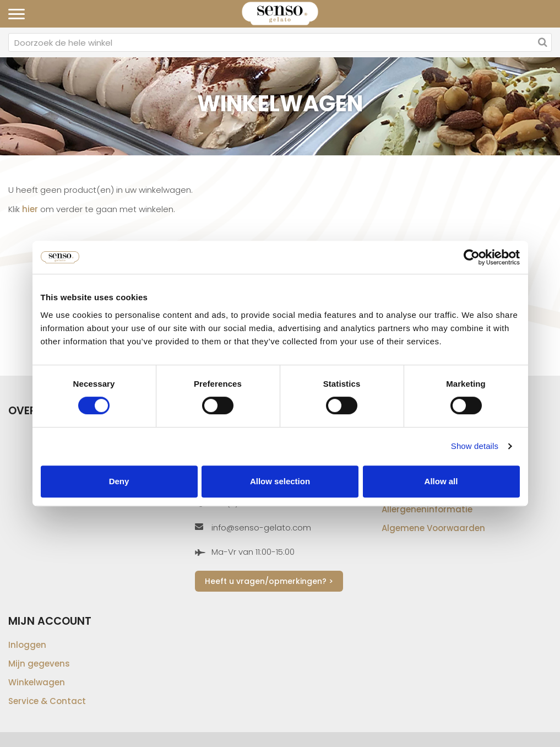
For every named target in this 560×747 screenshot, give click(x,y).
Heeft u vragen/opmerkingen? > (269, 581)
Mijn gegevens (39, 664)
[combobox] (280, 42)
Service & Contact (47, 701)
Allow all (441, 481)
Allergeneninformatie (427, 509)
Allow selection (280, 481)
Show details (475, 446)
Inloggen (27, 645)
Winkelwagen (37, 682)
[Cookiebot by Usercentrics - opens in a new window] (472, 257)
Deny (119, 481)
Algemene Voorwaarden (433, 528)
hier (30, 209)
